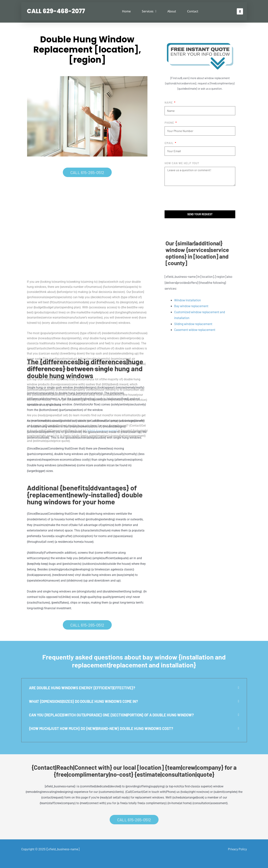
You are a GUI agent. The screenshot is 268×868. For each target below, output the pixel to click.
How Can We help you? (182, 163)
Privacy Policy (237, 849)
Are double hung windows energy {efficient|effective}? (82, 688)
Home (126, 11)
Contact (193, 11)
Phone (170, 123)
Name (169, 102)
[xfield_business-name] (63, 849)
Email (169, 143)
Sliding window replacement (193, 324)
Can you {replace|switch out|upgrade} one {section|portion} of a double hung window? (111, 715)
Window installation (188, 300)
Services (149, 11)
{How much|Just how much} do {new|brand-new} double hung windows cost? (101, 728)
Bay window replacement (191, 306)
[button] (240, 11)
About (172, 11)
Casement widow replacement (195, 330)
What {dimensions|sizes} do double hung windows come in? (83, 701)
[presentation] (193, 198)
